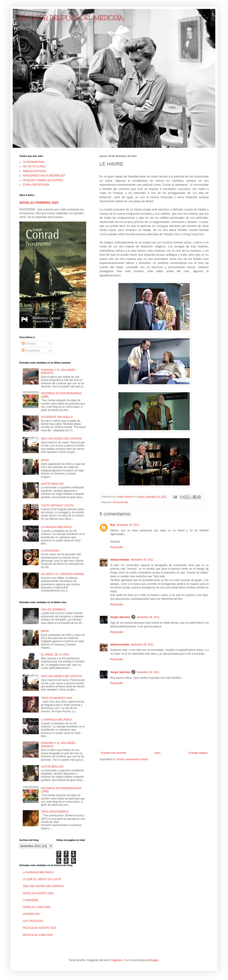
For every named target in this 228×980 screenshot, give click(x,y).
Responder (117, 547)
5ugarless (117, 960)
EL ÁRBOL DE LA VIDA (55, 655)
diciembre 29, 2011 (128, 525)
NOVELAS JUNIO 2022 (37, 907)
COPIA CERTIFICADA (36, 185)
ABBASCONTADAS (35, 171)
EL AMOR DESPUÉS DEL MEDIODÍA (71, 18)
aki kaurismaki (120, 502)
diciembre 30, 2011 (148, 672)
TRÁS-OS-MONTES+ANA (57, 698)
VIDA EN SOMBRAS (53, 610)
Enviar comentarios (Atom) (132, 759)
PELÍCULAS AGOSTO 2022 (39, 928)
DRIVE (45, 460)
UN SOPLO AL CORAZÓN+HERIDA (63, 574)
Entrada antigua (198, 753)
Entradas (29, 344)
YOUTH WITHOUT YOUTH (57, 505)
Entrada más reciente (113, 753)
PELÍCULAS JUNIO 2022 (38, 935)
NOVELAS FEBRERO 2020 (39, 203)
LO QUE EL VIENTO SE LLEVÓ (42, 879)
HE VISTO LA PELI (34, 166)
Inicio (157, 753)
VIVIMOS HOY (32, 914)
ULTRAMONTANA (34, 162)
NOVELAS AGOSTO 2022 (38, 893)
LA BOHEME (30, 900)
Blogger (154, 960)
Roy (113, 525)
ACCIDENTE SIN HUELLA (57, 417)
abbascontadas (120, 560)
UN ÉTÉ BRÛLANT (52, 484)
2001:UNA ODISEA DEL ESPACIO (62, 439)
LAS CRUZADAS (33, 921)
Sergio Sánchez (120, 617)
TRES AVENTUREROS (55, 812)
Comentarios (31, 351)
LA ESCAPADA (50, 551)
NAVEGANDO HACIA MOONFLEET (44, 176)
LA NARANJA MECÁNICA (56, 527)
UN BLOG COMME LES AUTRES (43, 180)
